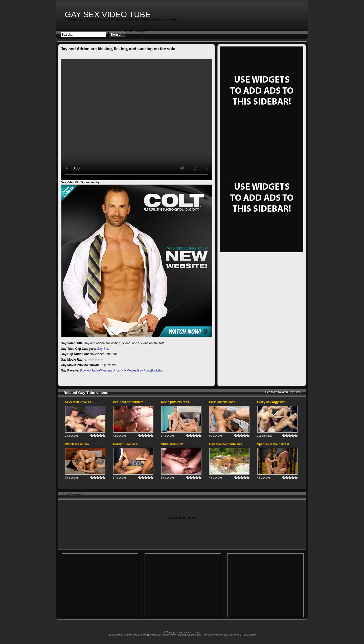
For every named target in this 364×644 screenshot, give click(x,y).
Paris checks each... (223, 402)
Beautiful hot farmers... (130, 402)
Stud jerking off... (173, 444)
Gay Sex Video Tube (108, 14)
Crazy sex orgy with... (273, 402)
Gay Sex (103, 349)
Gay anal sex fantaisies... (227, 444)
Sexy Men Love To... (79, 402)
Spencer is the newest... (274, 444)
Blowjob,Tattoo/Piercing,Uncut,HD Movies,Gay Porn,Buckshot (122, 370)
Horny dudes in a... (127, 444)
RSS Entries (249, 635)
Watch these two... (78, 444)
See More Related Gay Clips (283, 392)
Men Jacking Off (138, 31)
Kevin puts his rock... (176, 402)
